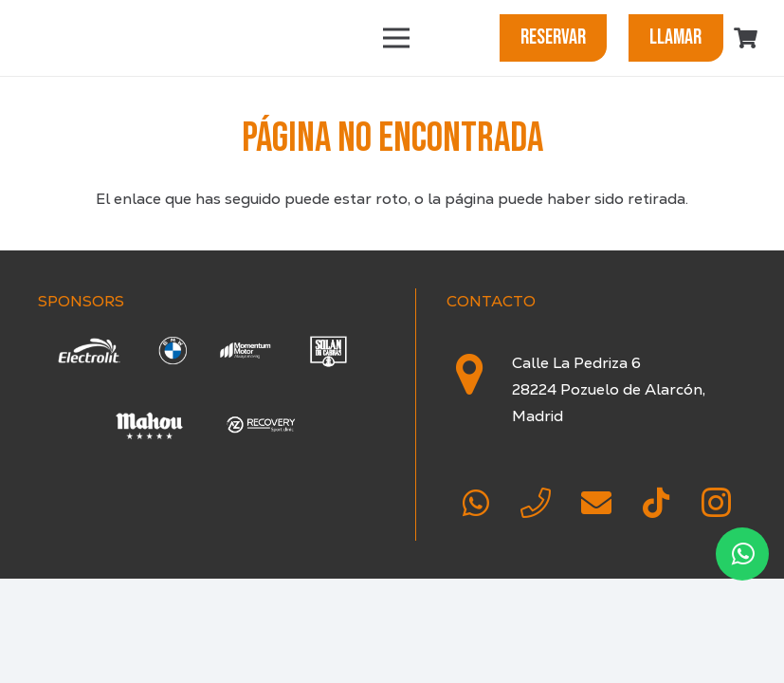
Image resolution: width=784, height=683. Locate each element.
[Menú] (396, 38)
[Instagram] (716, 503)
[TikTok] (656, 503)
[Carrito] (746, 38)
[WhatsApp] (476, 503)
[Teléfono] (536, 503)
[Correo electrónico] (596, 503)
